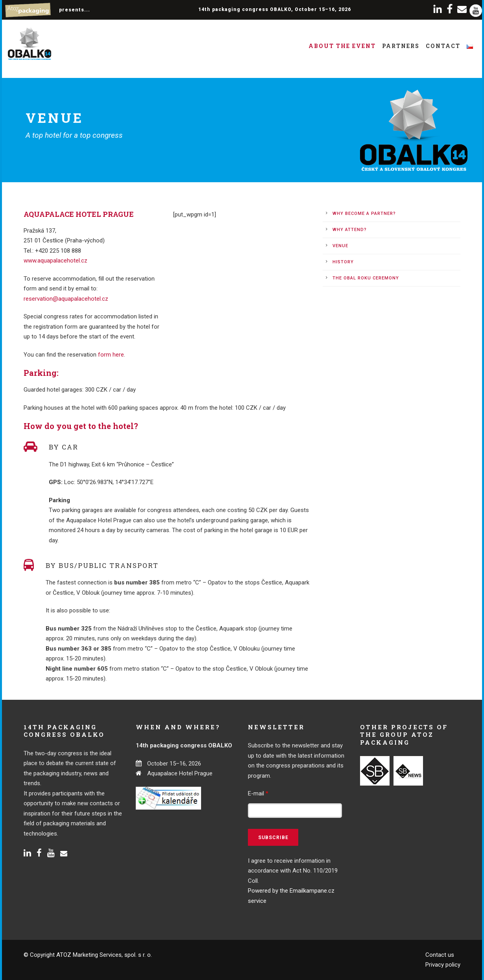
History (343, 262)
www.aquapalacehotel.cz (55, 261)
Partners (401, 46)
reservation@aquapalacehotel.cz (66, 299)
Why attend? (350, 230)
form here (111, 355)
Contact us (440, 955)
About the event (342, 46)
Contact (443, 46)
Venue (340, 246)
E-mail (258, 793)
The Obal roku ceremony (366, 278)
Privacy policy (443, 965)
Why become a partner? (364, 214)
